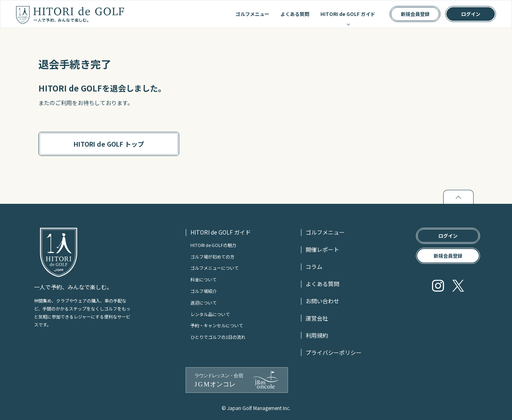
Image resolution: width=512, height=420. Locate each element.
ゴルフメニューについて (215, 268)
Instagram (438, 286)
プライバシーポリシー (334, 352)
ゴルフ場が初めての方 (212, 257)
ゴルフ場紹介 (204, 291)
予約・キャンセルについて (217, 325)
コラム (314, 267)
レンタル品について (210, 314)
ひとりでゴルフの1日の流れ (218, 337)
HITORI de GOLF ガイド (348, 14)
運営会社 (317, 318)
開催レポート (322, 249)
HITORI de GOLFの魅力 (213, 245)
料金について (204, 279)
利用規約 (317, 335)
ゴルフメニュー (252, 14)
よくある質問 (295, 14)
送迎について (204, 303)
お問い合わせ (322, 301)
